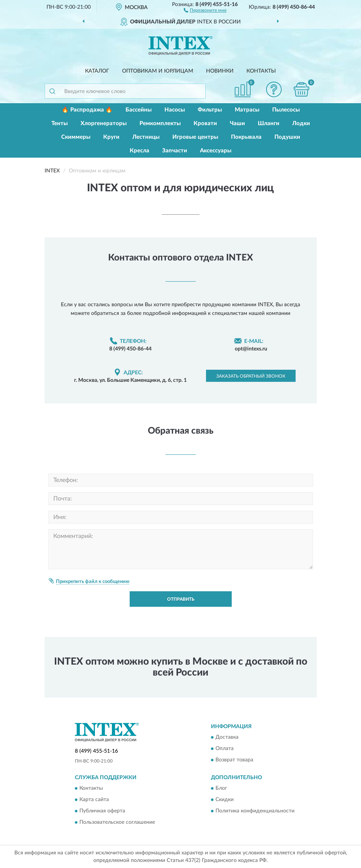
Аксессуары (216, 151)
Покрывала (246, 137)
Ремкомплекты (160, 123)
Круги (111, 137)
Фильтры (210, 110)
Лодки (301, 123)
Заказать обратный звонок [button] (251, 376)
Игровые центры (195, 137)
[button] (205, 10)
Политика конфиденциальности (255, 811)
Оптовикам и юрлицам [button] (158, 71)
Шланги (269, 123)
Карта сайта (94, 800)
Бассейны (139, 110)
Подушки (287, 137)
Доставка (227, 737)
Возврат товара (234, 760)
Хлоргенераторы (104, 123)
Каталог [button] (97, 71)
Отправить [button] (181, 599)
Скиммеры (76, 137)
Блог (221, 789)
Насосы (175, 110)
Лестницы (146, 137)
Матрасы (247, 110)
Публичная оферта (102, 811)
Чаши (237, 123)
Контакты (261, 71)
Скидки (225, 800)
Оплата (225, 749)
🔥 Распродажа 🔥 (87, 110)
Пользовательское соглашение (117, 823)
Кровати (205, 123)
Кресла (139, 151)
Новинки (220, 71)
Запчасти (175, 151)
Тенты (60, 123)
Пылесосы (286, 110)
